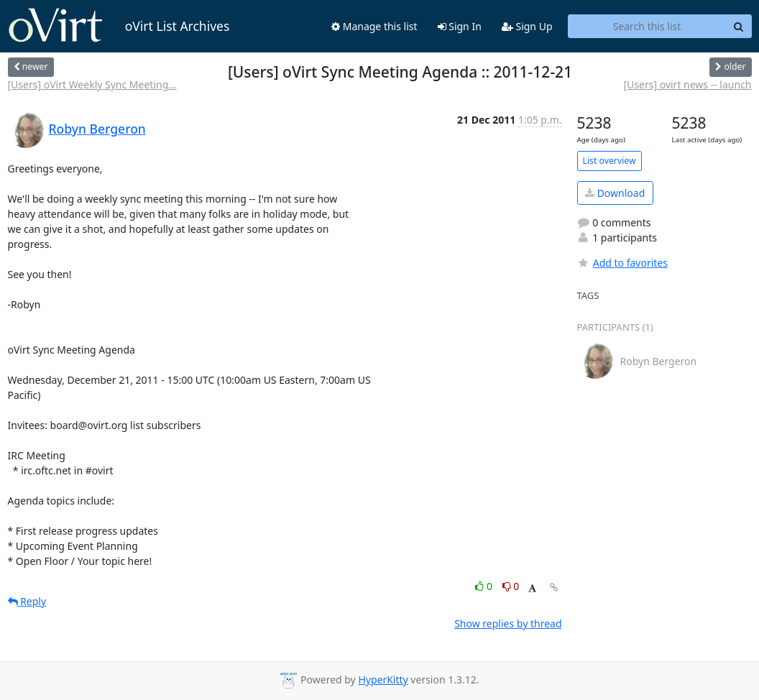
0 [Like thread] (485, 586)
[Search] (739, 27)
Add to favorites (622, 263)
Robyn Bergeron (97, 129)
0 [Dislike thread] (511, 586)
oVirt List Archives (119, 26)
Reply (27, 601)
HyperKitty (383, 680)
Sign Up (527, 26)
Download (615, 193)
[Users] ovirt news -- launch (688, 84)
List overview (609, 161)
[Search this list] (647, 27)
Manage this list (374, 26)
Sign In (460, 26)
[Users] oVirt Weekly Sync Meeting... (92, 84)
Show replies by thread (508, 623)
